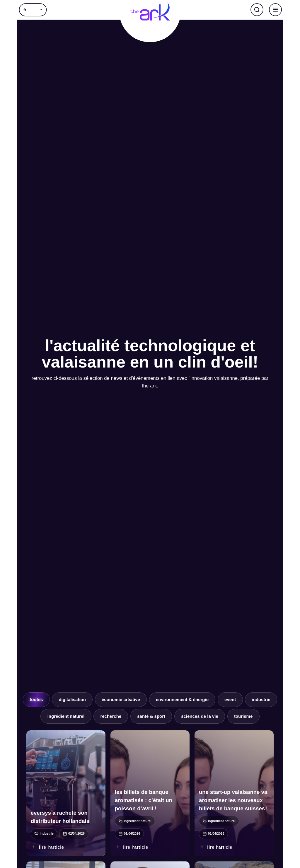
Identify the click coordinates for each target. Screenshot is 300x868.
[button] (33, 10)
